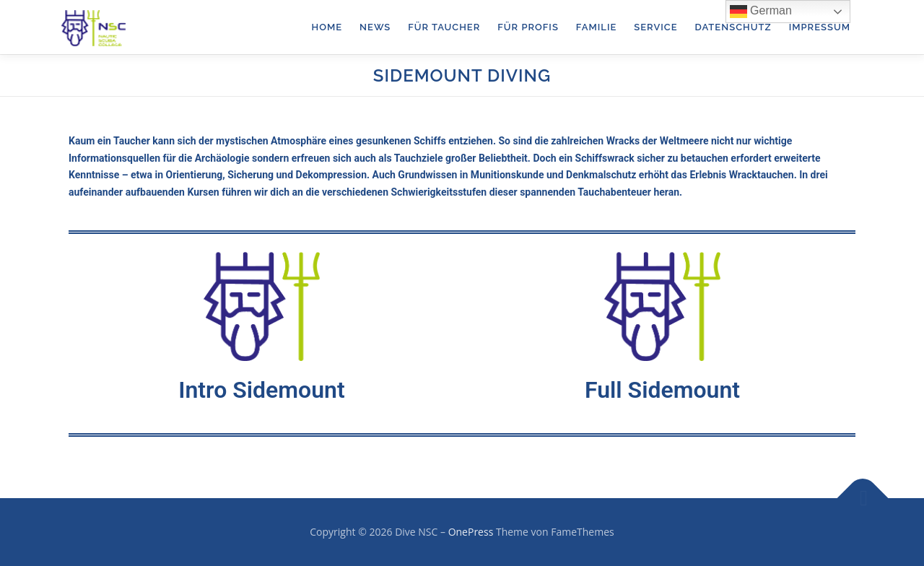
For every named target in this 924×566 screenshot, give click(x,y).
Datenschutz (733, 27)
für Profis (528, 27)
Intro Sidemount (261, 390)
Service (655, 27)
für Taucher (444, 27)
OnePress (471, 532)
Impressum (820, 27)
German (761, 12)
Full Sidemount (662, 390)
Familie (596, 27)
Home (327, 27)
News (375, 27)
